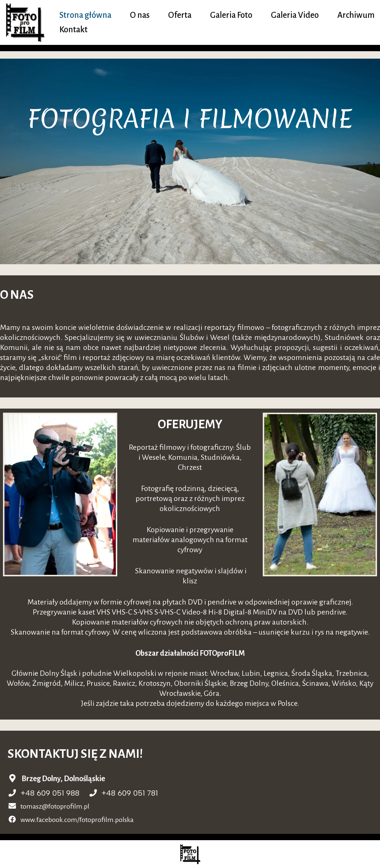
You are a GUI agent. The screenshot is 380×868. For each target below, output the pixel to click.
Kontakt (73, 30)
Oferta (180, 15)
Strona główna (85, 15)
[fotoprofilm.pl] (27, 22)
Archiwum (356, 15)
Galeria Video (295, 15)
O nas (140, 15)
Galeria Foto (231, 15)
